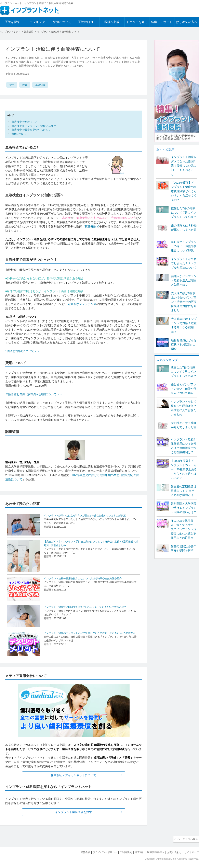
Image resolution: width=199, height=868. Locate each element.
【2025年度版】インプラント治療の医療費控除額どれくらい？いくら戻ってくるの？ (184, 191)
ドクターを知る (137, 22)
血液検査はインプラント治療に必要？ (34, 126)
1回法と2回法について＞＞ (23, 351)
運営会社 (77, 852)
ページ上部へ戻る (187, 839)
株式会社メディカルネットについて (74, 775)
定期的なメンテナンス (82, 304)
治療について (62, 22)
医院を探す (12, 22)
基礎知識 (43, 85)
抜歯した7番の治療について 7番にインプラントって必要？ (184, 213)
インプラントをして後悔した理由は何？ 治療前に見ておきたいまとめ (184, 408)
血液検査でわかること (25, 122)
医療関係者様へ (153, 852)
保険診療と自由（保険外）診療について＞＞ (34, 394)
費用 (12, 85)
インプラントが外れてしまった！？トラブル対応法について (184, 263)
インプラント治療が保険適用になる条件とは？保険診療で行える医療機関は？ (184, 446)
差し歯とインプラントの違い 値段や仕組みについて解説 (184, 246)
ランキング (37, 22)
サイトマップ (191, 852)
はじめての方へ (187, 22)
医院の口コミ (87, 22)
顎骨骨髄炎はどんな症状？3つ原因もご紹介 (184, 345)
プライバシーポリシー (98, 852)
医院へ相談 (112, 22)
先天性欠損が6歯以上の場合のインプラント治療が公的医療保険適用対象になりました (184, 302)
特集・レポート (162, 22)
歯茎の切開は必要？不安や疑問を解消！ (184, 548)
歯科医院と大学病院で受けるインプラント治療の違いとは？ (184, 508)
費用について (19, 134)
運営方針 (135, 852)
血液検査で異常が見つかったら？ (31, 130)
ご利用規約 (121, 852)
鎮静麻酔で (92, 226)
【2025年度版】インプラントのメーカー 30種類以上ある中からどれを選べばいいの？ (184, 469)
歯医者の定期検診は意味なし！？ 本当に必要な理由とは (184, 491)
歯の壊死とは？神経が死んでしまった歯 (184, 228)
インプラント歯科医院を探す (74, 812)
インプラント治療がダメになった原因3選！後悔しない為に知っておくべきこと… (184, 166)
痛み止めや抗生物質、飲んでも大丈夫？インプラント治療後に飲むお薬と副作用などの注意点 (184, 529)
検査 (26, 85)
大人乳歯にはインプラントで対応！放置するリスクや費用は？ (184, 325)
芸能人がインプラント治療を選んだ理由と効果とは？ (184, 280)
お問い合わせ (173, 852)
